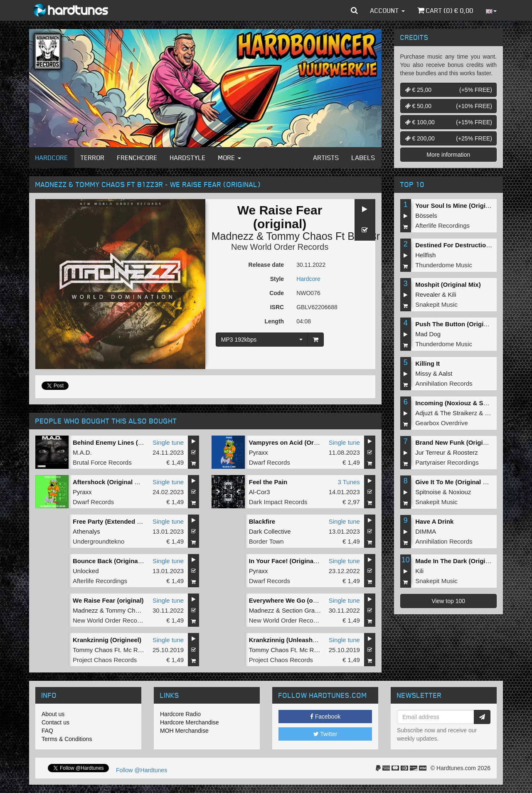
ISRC (277, 307)
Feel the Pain (268, 482)
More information (448, 155)
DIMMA (426, 531)
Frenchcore (137, 158)
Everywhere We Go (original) (291, 600)
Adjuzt (424, 413)
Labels (363, 158)
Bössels (426, 215)
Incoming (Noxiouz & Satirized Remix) (471, 403)
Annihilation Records (444, 383)
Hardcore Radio (180, 714)
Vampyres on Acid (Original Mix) (297, 442)
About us (53, 714)
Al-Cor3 (260, 492)
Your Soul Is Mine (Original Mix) (462, 206)
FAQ (47, 731)
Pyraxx (259, 452)
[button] (354, 10)
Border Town (266, 541)
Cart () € (445, 10)
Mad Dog (428, 334)
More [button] (230, 158)
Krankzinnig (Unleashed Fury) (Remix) (305, 640)
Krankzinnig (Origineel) (107, 640)
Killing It (427, 363)
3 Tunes (349, 482)
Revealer (428, 294)
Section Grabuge (305, 610)
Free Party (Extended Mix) (111, 521)
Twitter (325, 734)
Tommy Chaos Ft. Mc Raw (109, 650)
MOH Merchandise (184, 731)
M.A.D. (82, 452)
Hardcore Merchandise (190, 722)
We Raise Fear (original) (108, 600)
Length (274, 321)
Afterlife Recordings (100, 581)
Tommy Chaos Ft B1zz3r (323, 236)
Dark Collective (270, 531)
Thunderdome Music (444, 265)
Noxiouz (460, 492)
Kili (452, 294)
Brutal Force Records (102, 462)
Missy (423, 373)
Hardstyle (188, 158)
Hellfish (425, 255)
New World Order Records (280, 247)
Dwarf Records (270, 462)
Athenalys (86, 531)
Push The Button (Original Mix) (461, 324)
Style (277, 279)
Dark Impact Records (278, 502)
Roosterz (465, 452)
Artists (326, 158)
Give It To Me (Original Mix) (455, 482)
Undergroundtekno (99, 541)
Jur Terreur (430, 452)
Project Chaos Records (105, 660)
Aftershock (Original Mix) (110, 482)
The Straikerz (459, 413)
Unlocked (86, 571)
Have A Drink (434, 521)
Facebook (325, 717)
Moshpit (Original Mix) (448, 284)
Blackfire (262, 521)
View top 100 (448, 601)
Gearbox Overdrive (442, 423)
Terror (93, 158)
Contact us (55, 722)
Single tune (168, 442)
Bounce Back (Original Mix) (113, 561)
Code (277, 293)
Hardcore (52, 158)
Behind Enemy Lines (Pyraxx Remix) (127, 442)
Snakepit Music (436, 304)
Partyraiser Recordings (447, 462)
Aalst (445, 373)
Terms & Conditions (67, 739)
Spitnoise (428, 492)
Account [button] (388, 10)
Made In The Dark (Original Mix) (462, 561)
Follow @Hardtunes (142, 770)
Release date (266, 265)
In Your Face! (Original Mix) (289, 561)
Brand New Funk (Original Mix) (461, 442)
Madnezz (233, 236)
